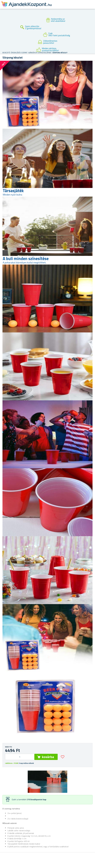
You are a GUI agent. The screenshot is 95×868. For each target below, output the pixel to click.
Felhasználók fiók (72, 7)
